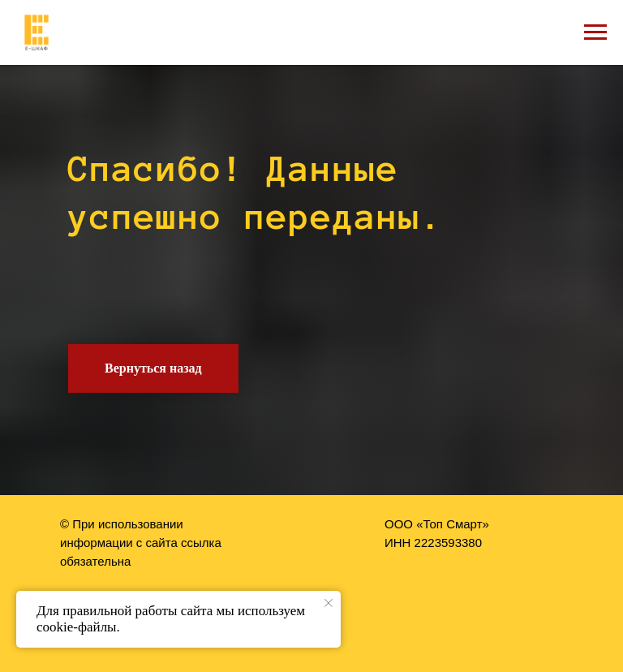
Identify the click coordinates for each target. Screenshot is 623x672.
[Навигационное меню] (595, 32)
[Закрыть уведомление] (329, 603)
